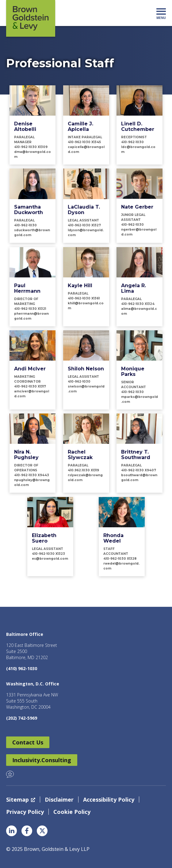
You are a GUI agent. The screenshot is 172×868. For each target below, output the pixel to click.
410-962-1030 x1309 (31, 147)
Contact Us (28, 742)
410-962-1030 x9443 (32, 475)
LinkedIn (11, 831)
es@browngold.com (50, 559)
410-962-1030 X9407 (139, 470)
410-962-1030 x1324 (138, 304)
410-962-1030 (132, 142)
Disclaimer (59, 799)
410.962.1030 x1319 (83, 470)
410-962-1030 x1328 (120, 559)
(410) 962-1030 (22, 668)
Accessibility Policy (109, 799)
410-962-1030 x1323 (48, 554)
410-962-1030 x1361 (84, 298)
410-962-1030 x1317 (30, 386)
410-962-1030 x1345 (84, 142)
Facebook (27, 831)
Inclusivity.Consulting (42, 760)
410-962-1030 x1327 (84, 225)
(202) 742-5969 (22, 718)
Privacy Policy (25, 812)
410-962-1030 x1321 (30, 309)
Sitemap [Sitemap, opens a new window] (21, 799)
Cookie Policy (72, 812)
